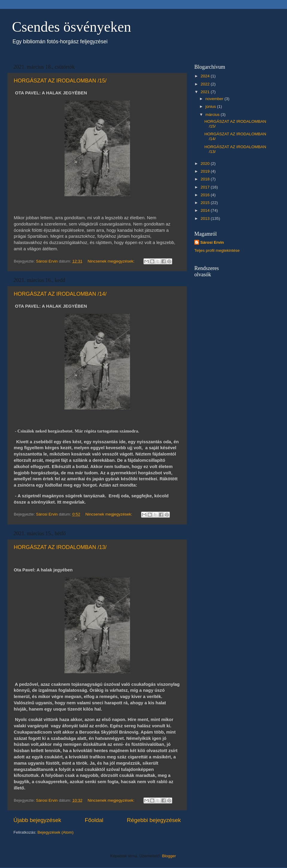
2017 (206, 187)
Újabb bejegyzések (37, 820)
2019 (206, 171)
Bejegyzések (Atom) (55, 832)
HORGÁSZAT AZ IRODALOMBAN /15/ (60, 81)
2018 (206, 179)
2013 (206, 218)
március (213, 115)
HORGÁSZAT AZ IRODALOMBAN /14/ (60, 294)
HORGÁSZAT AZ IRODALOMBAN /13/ (60, 547)
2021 (206, 92)
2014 (206, 210)
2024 (206, 76)
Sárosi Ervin (212, 242)
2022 (206, 84)
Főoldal (94, 820)
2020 (206, 164)
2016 (206, 195)
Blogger (169, 856)
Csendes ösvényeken (72, 27)
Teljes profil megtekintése (217, 250)
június (211, 106)
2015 (206, 203)
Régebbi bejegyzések (154, 820)
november (215, 99)
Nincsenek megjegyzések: (112, 261)
